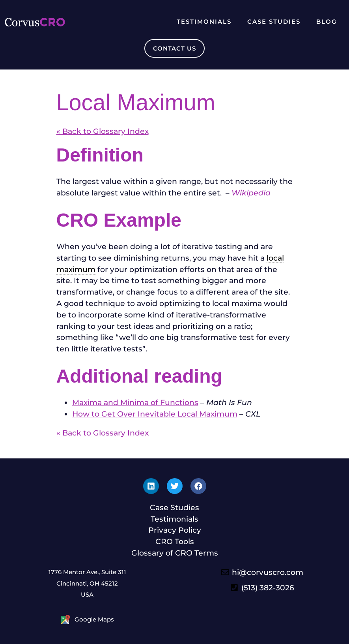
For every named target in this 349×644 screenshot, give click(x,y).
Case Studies (274, 22)
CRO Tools (175, 541)
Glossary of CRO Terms (175, 553)
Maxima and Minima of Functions (135, 402)
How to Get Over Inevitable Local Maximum (155, 414)
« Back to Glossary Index (103, 131)
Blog (327, 22)
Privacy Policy (175, 530)
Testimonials (204, 22)
